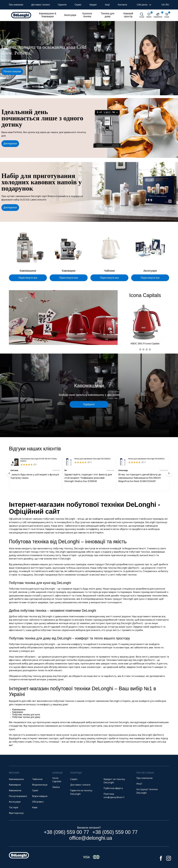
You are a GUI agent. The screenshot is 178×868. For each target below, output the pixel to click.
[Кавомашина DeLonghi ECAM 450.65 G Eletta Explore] (15, 462)
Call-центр (144, 5)
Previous (9, 473)
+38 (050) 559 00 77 (115, 832)
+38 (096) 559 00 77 (66, 832)
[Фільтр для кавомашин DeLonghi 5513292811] (69, 462)
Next (169, 473)
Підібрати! (89, 404)
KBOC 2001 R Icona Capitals (145, 344)
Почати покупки (12, 71)
